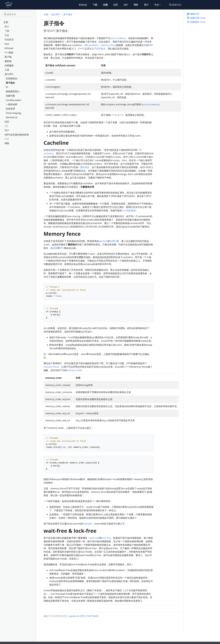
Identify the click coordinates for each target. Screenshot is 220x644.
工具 (7, 70)
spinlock (103, 241)
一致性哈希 (12, 104)
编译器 (54, 248)
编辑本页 (193, 14)
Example (87, 524)
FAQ (7, 139)
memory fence (108, 45)
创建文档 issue (196, 18)
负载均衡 (10, 96)
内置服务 (9, 65)
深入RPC (9, 74)
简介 (7, 27)
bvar (7, 44)
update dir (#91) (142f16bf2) (83, 616)
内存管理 (10, 109)
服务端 (8, 61)
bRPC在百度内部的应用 (17, 135)
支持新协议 (12, 78)
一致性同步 (84, 167)
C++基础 (9, 52)
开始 (7, 35)
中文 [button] (157, 5)
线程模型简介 (13, 91)
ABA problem (91, 45)
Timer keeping (13, 113)
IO (7, 87)
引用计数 (114, 241)
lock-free (106, 538)
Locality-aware (13, 100)
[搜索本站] (193, 5)
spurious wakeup (150, 104)
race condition (118, 38)
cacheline (49, 153)
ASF (6, 126)
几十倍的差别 (129, 210)
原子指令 (10, 83)
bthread (9, 48)
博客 (7, 143)
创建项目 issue (196, 22)
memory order (74, 370)
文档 (6, 22)
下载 (7, 31)
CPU (62, 248)
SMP (151, 45)
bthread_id (12, 117)
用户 (7, 130)
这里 (122, 524)
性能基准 (9, 40)
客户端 (8, 57)
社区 (7, 122)
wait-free (94, 538)
